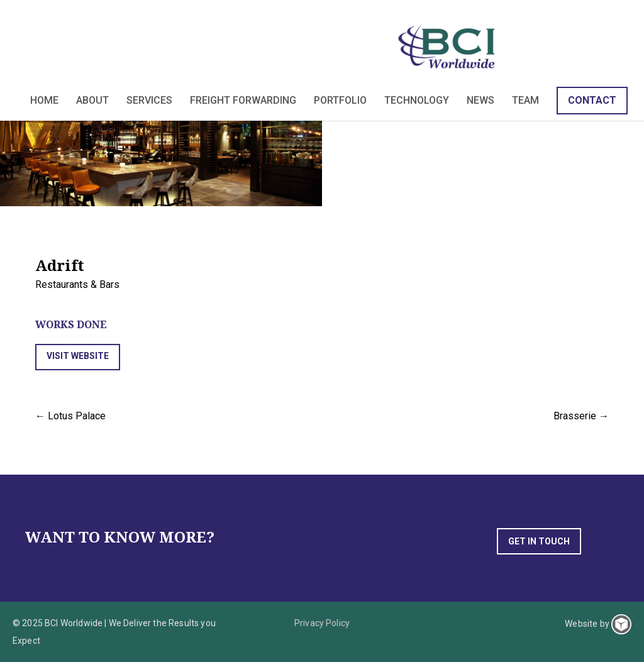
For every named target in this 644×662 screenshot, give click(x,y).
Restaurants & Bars (77, 284)
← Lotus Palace (70, 416)
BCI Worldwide (449, 47)
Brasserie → (581, 416)
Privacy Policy (322, 623)
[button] (78, 357)
